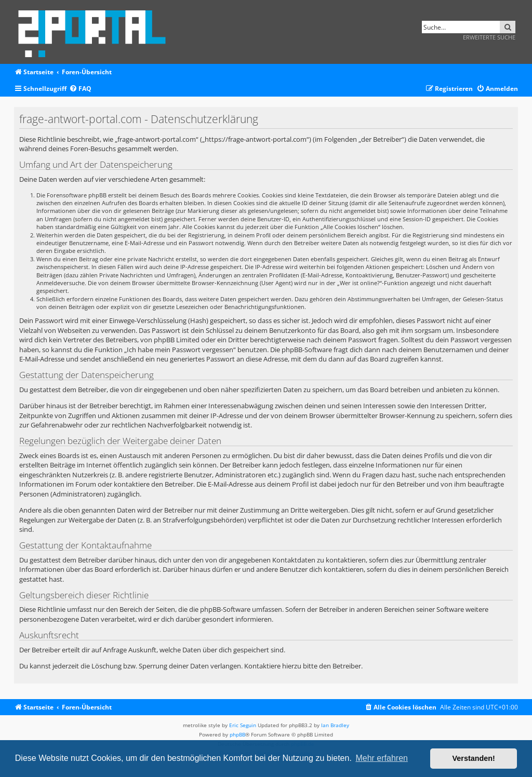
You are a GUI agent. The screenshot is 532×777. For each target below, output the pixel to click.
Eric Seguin (243, 725)
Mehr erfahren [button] (382, 758)
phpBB (237, 734)
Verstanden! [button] (474, 758)
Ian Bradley (335, 725)
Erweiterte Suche (489, 37)
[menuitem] (80, 89)
